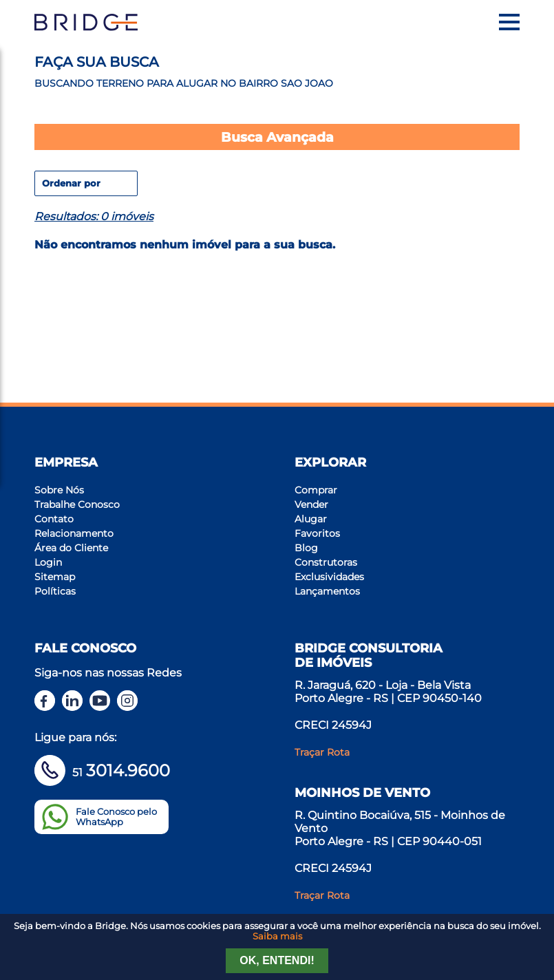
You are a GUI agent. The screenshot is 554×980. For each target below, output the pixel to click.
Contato (54, 519)
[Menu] (509, 22)
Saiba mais (277, 936)
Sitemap (55, 577)
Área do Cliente (71, 548)
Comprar (316, 490)
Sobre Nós (59, 490)
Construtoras (326, 562)
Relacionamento (74, 533)
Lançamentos (327, 591)
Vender (311, 504)
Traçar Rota (322, 752)
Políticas (55, 591)
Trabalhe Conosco (77, 504)
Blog (306, 548)
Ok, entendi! (277, 960)
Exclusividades (329, 577)
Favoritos (317, 533)
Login (48, 562)
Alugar (311, 519)
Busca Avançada (277, 137)
